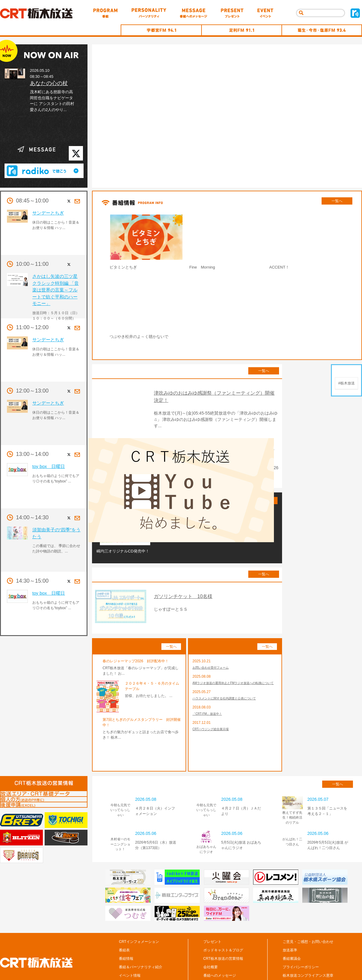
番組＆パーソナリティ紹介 (141, 940)
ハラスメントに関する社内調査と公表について (230, 679)
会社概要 (211, 940)
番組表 (124, 923)
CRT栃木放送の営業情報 (223, 931)
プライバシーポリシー (301, 940)
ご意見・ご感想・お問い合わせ (308, 915)
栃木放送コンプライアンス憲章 (308, 948)
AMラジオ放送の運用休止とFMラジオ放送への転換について (234, 660)
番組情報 (126, 931)
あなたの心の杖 (49, 83)
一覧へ (337, 201)
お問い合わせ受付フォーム (214, 641)
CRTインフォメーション (139, 915)
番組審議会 (292, 931)
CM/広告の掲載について (302, 957)
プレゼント (212, 915)
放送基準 (290, 923)
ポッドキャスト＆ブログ (223, 923)
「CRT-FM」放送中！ (210, 695)
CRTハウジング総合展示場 (214, 711)
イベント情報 (130, 948)
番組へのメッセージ (220, 948)
